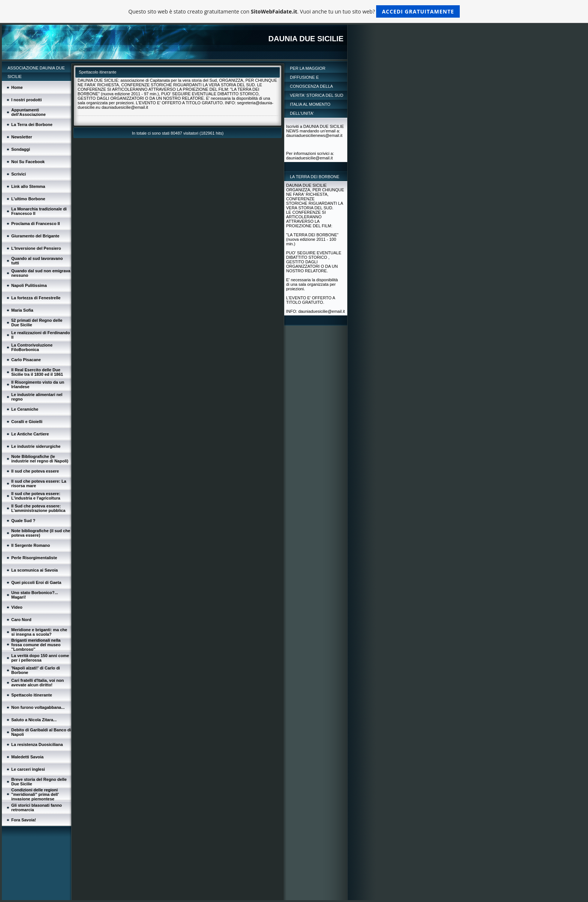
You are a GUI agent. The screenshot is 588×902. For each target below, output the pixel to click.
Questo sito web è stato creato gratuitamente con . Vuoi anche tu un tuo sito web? (294, 11)
